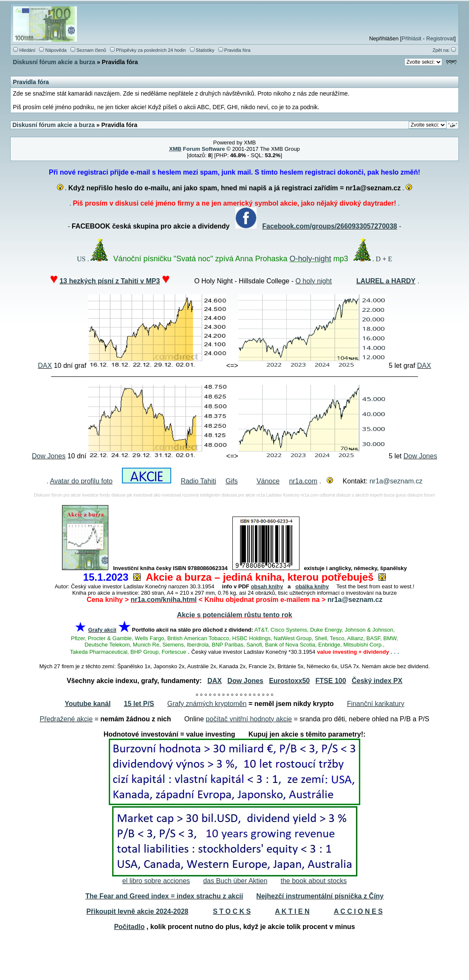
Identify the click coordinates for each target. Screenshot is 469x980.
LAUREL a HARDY (386, 281)
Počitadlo (129, 927)
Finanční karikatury (376, 704)
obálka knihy (312, 586)
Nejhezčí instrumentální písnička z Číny (320, 896)
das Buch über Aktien (235, 881)
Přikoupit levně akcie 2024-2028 (137, 911)
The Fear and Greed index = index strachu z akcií (164, 896)
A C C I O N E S (358, 911)
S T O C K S (232, 911)
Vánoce (268, 481)
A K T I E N (292, 911)
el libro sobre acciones (156, 881)
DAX (45, 366)
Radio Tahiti (198, 481)
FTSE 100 (331, 681)
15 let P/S (139, 704)
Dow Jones (49, 456)
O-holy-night (311, 259)
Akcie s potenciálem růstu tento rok (234, 615)
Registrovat (440, 38)
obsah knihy (267, 586)
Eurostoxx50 (289, 681)
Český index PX (377, 681)
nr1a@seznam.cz (396, 481)
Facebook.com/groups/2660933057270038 (330, 226)
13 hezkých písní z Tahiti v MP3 (110, 281)
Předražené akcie (66, 719)
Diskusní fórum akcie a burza (54, 62)
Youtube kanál (88, 704)
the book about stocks (314, 881)
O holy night (313, 281)
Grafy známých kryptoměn (207, 704)
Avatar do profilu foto (81, 481)
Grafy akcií (102, 630)
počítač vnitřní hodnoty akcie (249, 719)
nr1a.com (303, 481)
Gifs (232, 481)
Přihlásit (411, 38)
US (81, 259)
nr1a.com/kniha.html (164, 600)
